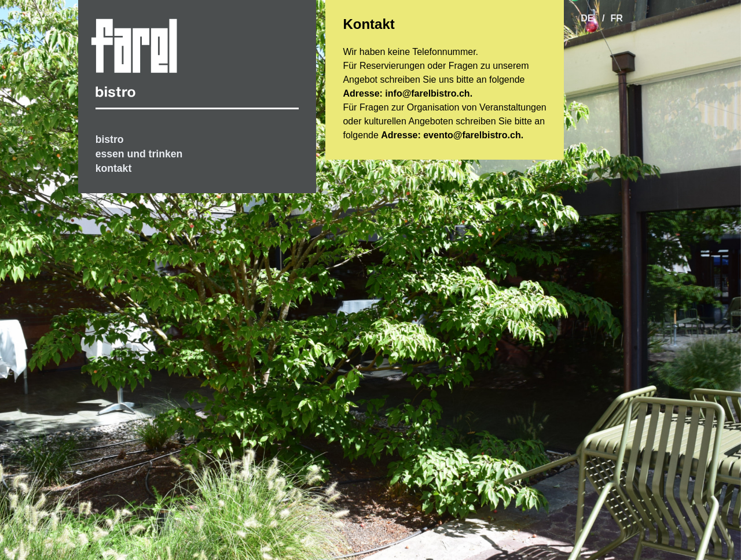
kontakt (114, 168)
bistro (110, 139)
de (588, 18)
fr (616, 18)
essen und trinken (139, 154)
